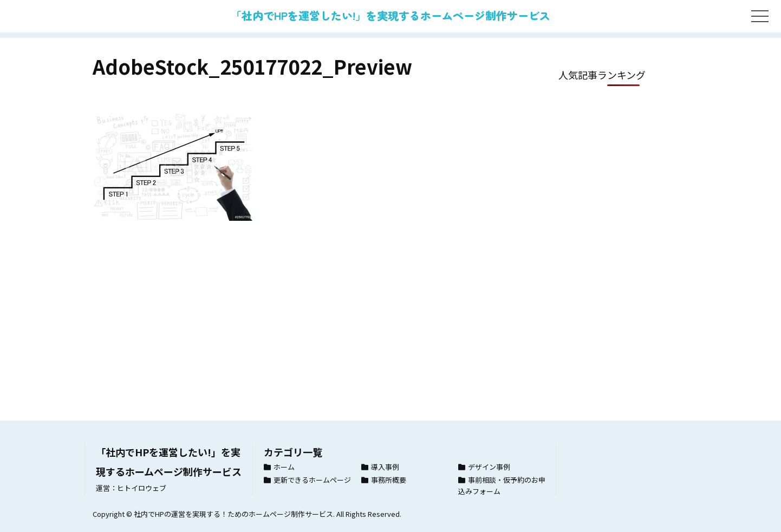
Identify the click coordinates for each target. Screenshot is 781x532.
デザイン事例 (489, 467)
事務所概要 (389, 480)
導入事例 (385, 467)
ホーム (284, 467)
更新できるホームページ (312, 480)
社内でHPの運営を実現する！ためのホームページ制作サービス (233, 514)
